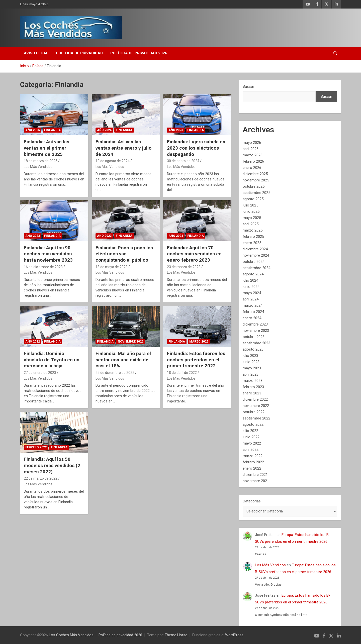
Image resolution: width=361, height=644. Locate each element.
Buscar (248, 86)
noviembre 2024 (256, 255)
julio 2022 (250, 431)
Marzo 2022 (199, 342)
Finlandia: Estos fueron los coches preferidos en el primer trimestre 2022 (196, 360)
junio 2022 (251, 437)
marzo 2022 (253, 456)
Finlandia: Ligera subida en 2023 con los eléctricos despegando (196, 148)
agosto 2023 (253, 349)
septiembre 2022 (256, 418)
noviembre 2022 (256, 406)
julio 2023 (250, 356)
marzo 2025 (253, 230)
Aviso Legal (36, 53)
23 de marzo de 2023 (184, 267)
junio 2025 (251, 211)
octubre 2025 (254, 186)
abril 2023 (251, 374)
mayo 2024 (252, 293)
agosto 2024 (253, 274)
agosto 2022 (253, 424)
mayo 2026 (252, 143)
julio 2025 (250, 205)
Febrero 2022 (36, 447)
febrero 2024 (253, 312)
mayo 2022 (252, 443)
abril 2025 (251, 224)
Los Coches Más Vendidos (71, 635)
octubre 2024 (254, 262)
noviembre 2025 (256, 180)
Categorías (252, 501)
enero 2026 (252, 168)
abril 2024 (251, 299)
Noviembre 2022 (131, 342)
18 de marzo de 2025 (41, 161)
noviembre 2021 (256, 481)
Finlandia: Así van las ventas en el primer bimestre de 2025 (47, 148)
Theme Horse (176, 635)
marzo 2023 (253, 381)
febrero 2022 (253, 462)
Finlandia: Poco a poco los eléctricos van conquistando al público (124, 254)
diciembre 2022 (255, 399)
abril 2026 (251, 149)
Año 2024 (104, 130)
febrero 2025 (253, 237)
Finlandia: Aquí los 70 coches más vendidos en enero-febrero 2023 (194, 254)
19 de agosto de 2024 (113, 161)
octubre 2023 (254, 337)
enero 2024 (252, 318)
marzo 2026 (253, 155)
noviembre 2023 (256, 331)
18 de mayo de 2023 (112, 267)
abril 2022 (251, 450)
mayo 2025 (252, 218)
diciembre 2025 (255, 174)
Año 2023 (176, 130)
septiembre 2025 (256, 193)
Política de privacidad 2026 (139, 53)
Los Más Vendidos (38, 167)
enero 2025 (252, 243)
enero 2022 (252, 468)
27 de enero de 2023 (40, 373)
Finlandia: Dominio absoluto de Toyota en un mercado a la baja (52, 360)
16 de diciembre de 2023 (43, 267)
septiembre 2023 (256, 343)
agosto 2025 (253, 199)
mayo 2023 (252, 368)
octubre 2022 (254, 412)
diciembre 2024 (255, 249)
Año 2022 (33, 342)
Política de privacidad (79, 53)
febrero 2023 (253, 387)
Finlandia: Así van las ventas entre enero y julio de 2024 (123, 148)
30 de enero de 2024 (183, 161)
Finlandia (52, 130)
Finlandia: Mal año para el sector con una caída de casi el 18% (123, 360)
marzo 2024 (253, 305)
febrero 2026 (253, 161)
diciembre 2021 (255, 475)
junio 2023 (251, 362)
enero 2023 (252, 393)
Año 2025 (33, 130)
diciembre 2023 (255, 324)
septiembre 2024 (256, 268)
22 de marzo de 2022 (41, 478)
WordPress (234, 635)
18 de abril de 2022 (182, 373)
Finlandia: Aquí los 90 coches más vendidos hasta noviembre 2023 (48, 254)
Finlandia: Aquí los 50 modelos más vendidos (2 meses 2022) (52, 465)
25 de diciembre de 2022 (115, 373)
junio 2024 (251, 287)
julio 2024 (250, 280)
